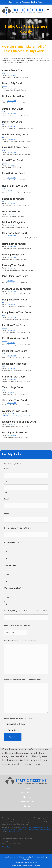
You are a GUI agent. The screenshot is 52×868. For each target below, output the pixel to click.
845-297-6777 (11, 424)
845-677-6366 (11, 435)
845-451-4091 (11, 305)
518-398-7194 (11, 281)
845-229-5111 (11, 191)
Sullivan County (12, 829)
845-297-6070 (11, 414)
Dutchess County (38, 827)
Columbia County (44, 829)
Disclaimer (37, 866)
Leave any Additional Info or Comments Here (22, 680)
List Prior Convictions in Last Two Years (20, 641)
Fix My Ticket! (37, 2)
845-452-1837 (11, 204)
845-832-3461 (11, 127)
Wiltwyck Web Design (30, 862)
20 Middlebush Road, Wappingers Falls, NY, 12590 (18, 416)
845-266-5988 (11, 114)
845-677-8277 (11, 225)
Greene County (23, 829)
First (5, 481)
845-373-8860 (11, 75)
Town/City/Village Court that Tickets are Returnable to (26, 611)
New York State (14, 831)
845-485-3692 (11, 317)
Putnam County (33, 829)
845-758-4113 (11, 343)
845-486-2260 (11, 139)
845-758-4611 (11, 330)
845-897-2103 (11, 178)
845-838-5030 (11, 88)
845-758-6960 (11, 214)
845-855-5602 (11, 257)
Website (5, 73)
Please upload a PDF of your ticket (18, 719)
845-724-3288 (11, 403)
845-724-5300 (11, 101)
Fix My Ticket (7, 847)
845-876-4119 (11, 369)
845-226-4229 (11, 152)
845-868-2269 (11, 379)
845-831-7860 (11, 165)
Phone (7, 514)
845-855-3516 (11, 268)
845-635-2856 (11, 292)
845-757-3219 (11, 392)
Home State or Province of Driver (18, 528)
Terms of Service (27, 866)
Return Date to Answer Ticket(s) (17, 625)
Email (7, 499)
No (7, 559)
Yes (8, 552)
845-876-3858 (11, 356)
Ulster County (28, 827)
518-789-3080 (11, 236)
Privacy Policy (16, 866)
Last (5, 493)
